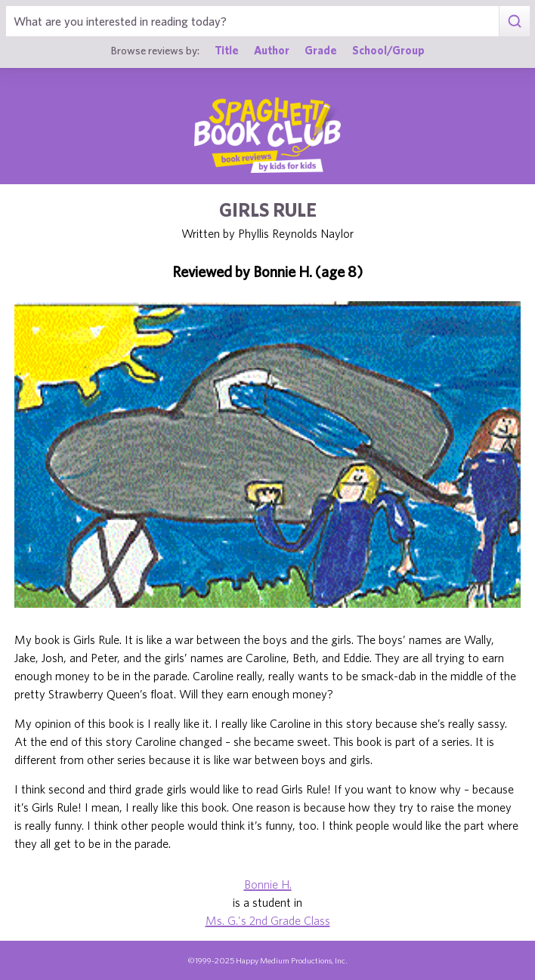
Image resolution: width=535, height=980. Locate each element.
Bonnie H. (268, 884)
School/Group (388, 50)
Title (227, 50)
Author (272, 50)
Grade (321, 50)
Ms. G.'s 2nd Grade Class (268, 920)
